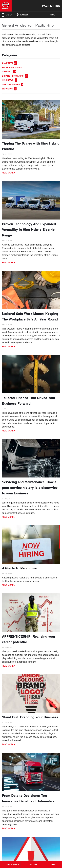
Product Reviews (12, 67)
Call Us (7, 15)
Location (22, 15)
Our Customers (13, 84)
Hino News (10, 80)
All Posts (10, 63)
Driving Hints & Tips (15, 76)
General (9, 72)
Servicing (9, 89)
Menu (55, 15)
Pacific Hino (51, 6)
